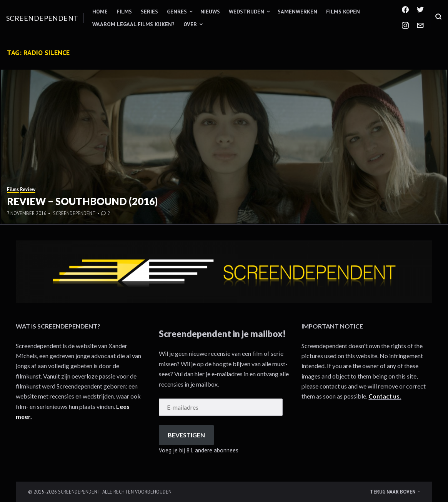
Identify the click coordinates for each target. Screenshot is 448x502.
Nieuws (210, 12)
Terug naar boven (393, 492)
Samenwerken (297, 12)
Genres (177, 12)
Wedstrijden (246, 12)
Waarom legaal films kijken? (133, 24)
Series (149, 12)
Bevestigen (186, 435)
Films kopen (343, 12)
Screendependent (42, 18)
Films (124, 12)
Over (190, 24)
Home (100, 12)
